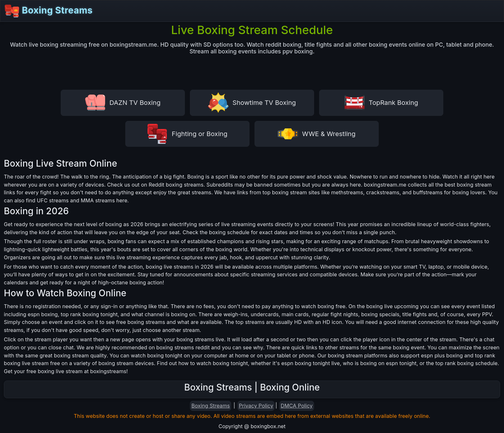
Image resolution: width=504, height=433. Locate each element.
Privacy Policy (256, 406)
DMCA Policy (297, 406)
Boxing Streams (48, 11)
